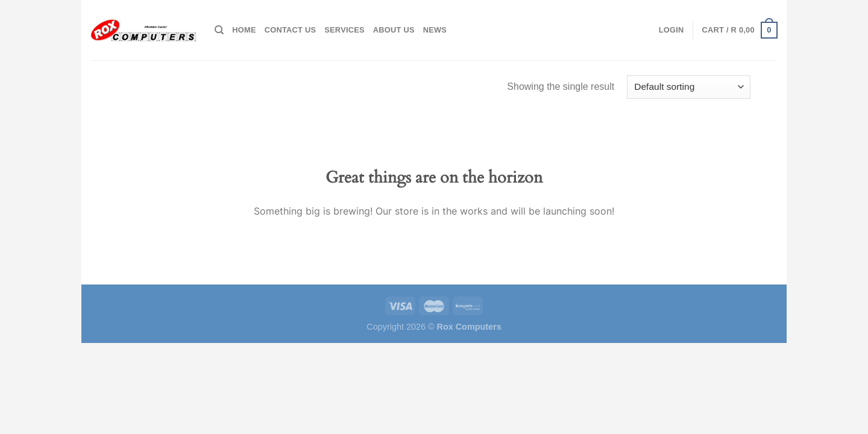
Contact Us (291, 30)
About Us (394, 30)
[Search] (219, 30)
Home (244, 30)
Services (344, 30)
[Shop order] (689, 87)
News (435, 30)
